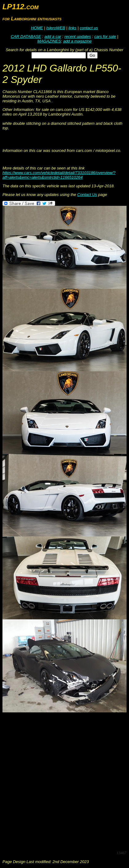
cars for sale (105, 37)
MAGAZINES (49, 41)
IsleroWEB (56, 28)
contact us (89, 28)
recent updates (78, 37)
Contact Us (87, 195)
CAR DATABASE (26, 37)
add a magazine (77, 41)
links (72, 28)
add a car (53, 37)
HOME (37, 28)
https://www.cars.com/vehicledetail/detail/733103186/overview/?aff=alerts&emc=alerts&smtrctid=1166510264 (59, 175)
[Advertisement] (64, 781)
